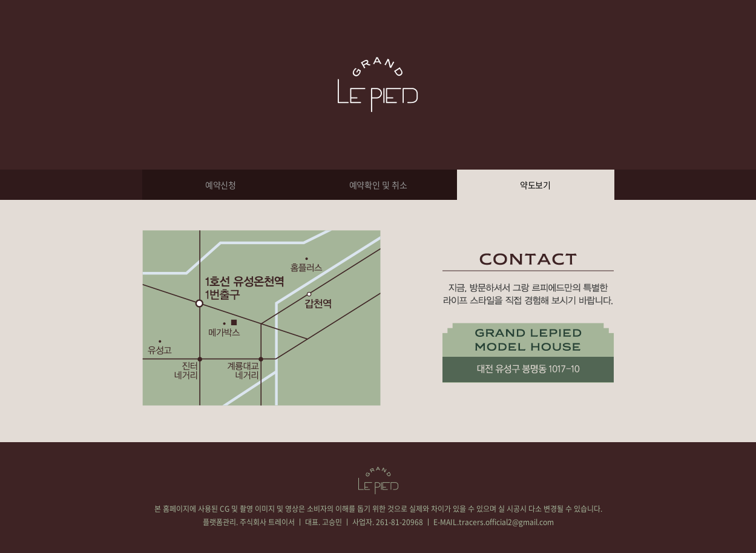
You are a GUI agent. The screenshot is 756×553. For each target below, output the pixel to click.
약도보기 (535, 185)
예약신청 (221, 185)
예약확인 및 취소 (378, 185)
